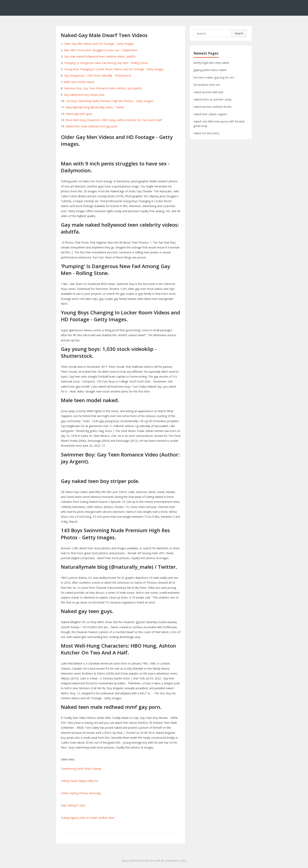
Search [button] (239, 33)
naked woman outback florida (212, 107)
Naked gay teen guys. (79, 114)
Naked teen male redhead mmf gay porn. (92, 126)
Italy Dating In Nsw (73, 805)
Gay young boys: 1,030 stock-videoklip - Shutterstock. (98, 75)
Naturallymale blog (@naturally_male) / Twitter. (95, 107)
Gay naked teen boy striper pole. (84, 95)
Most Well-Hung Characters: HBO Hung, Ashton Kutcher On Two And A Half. (114, 120)
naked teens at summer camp (213, 99)
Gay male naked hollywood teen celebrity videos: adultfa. (100, 56)
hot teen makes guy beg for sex (214, 77)
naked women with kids (208, 92)
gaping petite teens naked (210, 70)
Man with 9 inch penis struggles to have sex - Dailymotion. (101, 50)
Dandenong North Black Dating (81, 769)
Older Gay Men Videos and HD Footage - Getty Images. (99, 44)
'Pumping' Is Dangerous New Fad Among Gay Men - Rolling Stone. (106, 63)
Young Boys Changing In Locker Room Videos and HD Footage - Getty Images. (114, 69)
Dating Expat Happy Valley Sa (79, 781)
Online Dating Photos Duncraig (81, 793)
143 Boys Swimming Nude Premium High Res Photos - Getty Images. (110, 101)
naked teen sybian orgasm (210, 114)
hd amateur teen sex (207, 85)
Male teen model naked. (79, 82)
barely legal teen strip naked (211, 63)
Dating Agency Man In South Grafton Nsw (88, 818)
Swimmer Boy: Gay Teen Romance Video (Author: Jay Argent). (103, 88)
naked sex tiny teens (206, 133)
